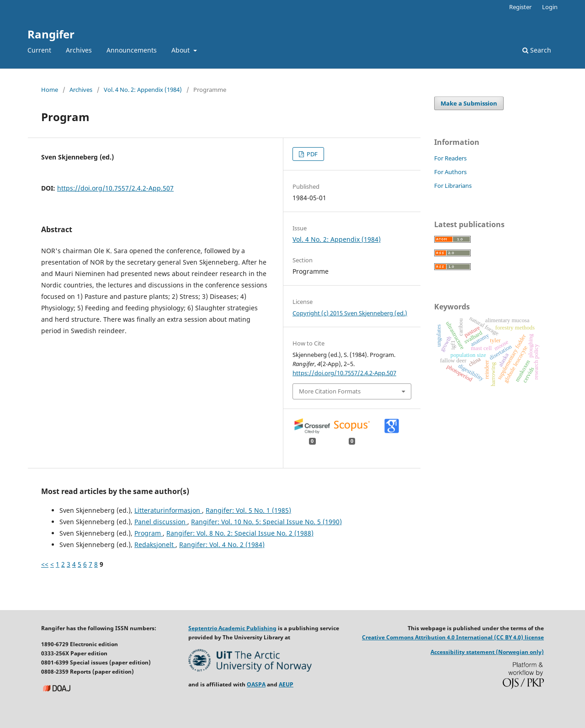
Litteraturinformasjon (168, 510)
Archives (79, 50)
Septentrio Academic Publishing (232, 628)
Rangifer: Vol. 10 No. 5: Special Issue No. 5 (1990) (266, 522)
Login (550, 7)
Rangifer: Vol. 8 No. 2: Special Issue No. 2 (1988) (240, 533)
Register (520, 7)
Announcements (132, 50)
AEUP (286, 684)
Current (39, 50)
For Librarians (453, 186)
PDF (311, 154)
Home (50, 90)
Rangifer (51, 34)
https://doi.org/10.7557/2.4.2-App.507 (115, 188)
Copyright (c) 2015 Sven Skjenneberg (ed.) (350, 313)
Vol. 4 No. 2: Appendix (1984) (143, 90)
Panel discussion (161, 522)
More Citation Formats (330, 391)
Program (149, 533)
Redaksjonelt (155, 545)
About (181, 50)
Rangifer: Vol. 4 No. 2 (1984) (222, 545)
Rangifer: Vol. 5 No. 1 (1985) (248, 510)
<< (45, 564)
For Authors (450, 172)
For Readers (450, 158)
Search (537, 50)
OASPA (256, 684)
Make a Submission (469, 103)
